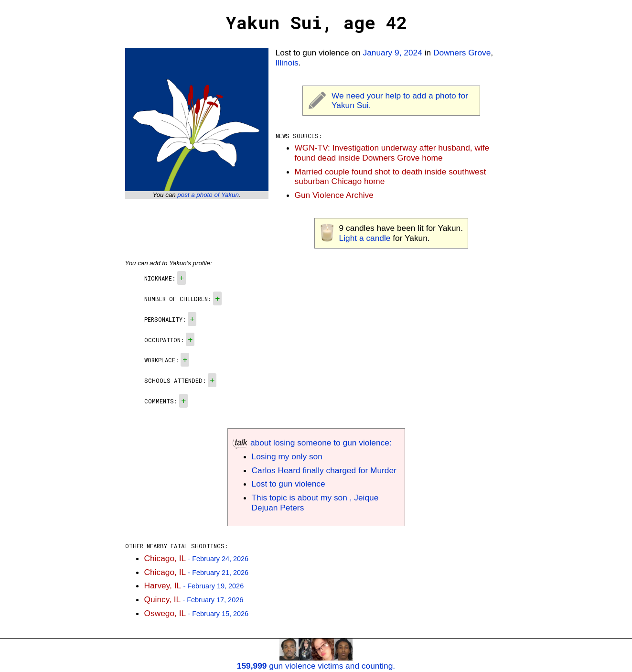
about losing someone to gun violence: (312, 443)
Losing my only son (287, 456)
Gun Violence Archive (334, 195)
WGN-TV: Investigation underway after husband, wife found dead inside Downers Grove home (392, 153)
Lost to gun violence (289, 484)
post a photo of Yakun (208, 195)
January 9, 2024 (393, 53)
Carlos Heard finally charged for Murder (324, 470)
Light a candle (365, 238)
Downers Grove (462, 53)
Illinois (287, 63)
